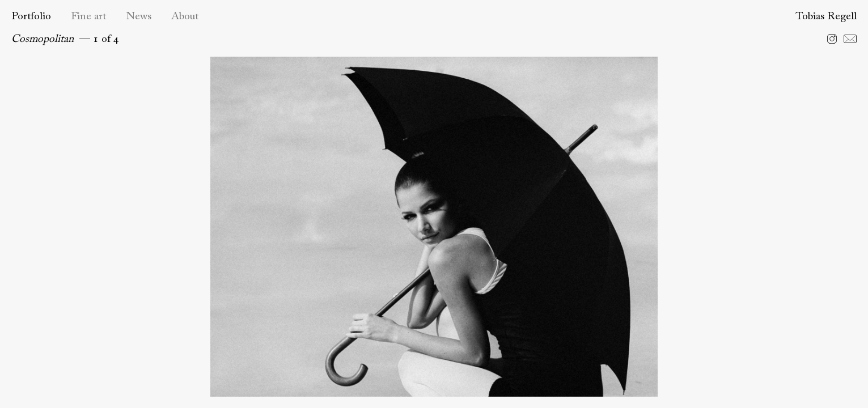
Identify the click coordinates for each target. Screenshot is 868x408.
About (185, 17)
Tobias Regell (826, 17)
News (139, 17)
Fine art (88, 17)
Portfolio (31, 17)
